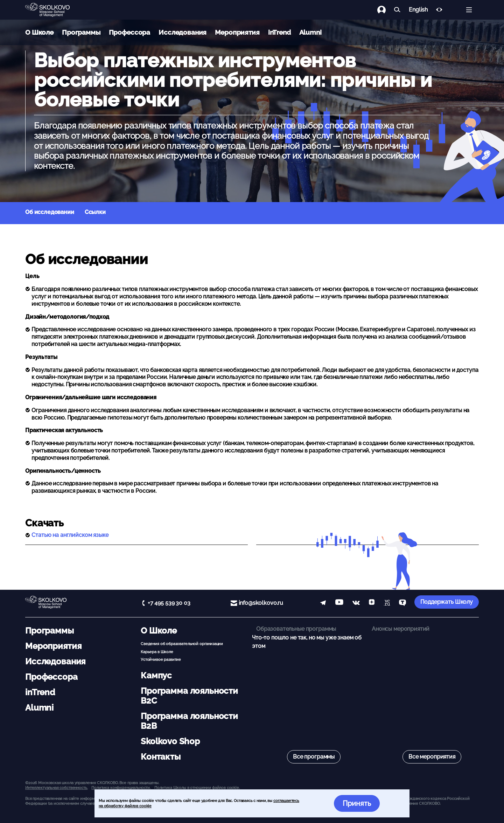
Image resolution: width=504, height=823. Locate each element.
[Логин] (386, 10)
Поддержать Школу (447, 602)
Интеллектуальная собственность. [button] (56, 788)
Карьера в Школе (157, 652)
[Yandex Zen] (372, 603)
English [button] (418, 10)
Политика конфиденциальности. (121, 788)
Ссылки (95, 212)
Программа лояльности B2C (189, 696)
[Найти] (397, 10)
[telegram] (323, 603)
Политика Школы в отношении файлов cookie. (197, 788)
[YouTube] (339, 603)
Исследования (183, 32)
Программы (81, 32)
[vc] (387, 603)
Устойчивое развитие (161, 659)
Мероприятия (237, 32)
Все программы (314, 757)
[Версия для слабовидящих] (439, 10)
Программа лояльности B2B (189, 721)
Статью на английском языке (70, 535)
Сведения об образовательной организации (182, 644)
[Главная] (53, 10)
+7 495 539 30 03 (169, 603)
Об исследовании (50, 212)
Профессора (130, 32)
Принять (357, 803)
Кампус (156, 675)
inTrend (279, 32)
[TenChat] (402, 603)
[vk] (356, 603)
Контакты (161, 757)
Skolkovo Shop (170, 741)
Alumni (310, 32)
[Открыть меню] (469, 10)
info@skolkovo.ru (261, 603)
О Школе (39, 32)
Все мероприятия (432, 757)
